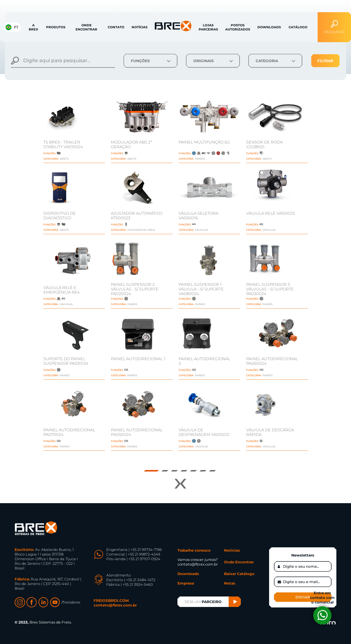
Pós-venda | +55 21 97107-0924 (133, 559)
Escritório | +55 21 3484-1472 (131, 580)
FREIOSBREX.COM (111, 601)
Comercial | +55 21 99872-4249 (133, 554)
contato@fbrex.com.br (115, 605)
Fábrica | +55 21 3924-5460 (130, 584)
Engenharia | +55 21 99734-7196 (134, 550)
